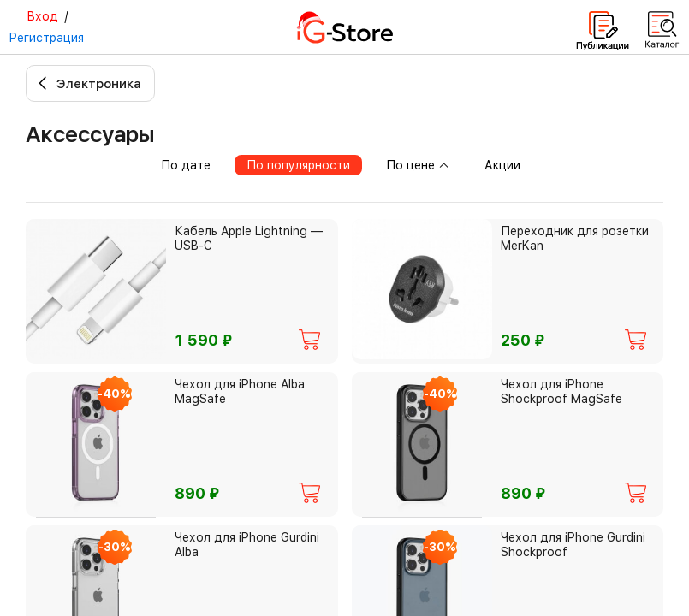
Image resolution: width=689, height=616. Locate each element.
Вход (42, 16)
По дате (186, 165)
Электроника (99, 84)
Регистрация (46, 38)
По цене (418, 165)
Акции (502, 165)
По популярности (298, 165)
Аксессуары (90, 134)
